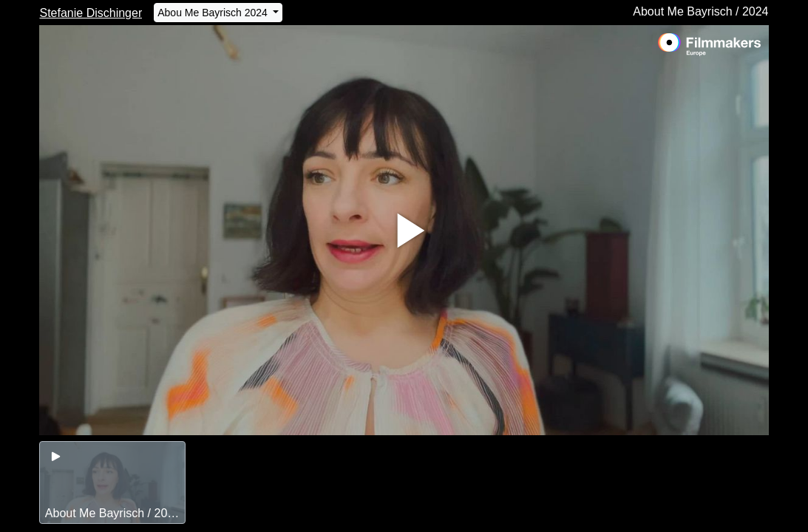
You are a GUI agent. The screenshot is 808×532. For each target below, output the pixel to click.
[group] (112, 482)
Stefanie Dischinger (91, 13)
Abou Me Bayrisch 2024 (214, 13)
